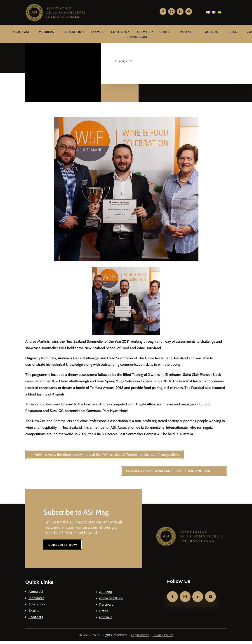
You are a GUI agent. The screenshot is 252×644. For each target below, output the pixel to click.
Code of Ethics (111, 598)
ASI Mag (143, 32)
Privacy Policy (163, 635)
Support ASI (137, 37)
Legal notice (140, 635)
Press (232, 32)
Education (72, 32)
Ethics (165, 32)
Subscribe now (63, 545)
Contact (106, 617)
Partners (188, 32)
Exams (96, 32)
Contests (119, 32)
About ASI (21, 32)
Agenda (212, 32)
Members (46, 32)
